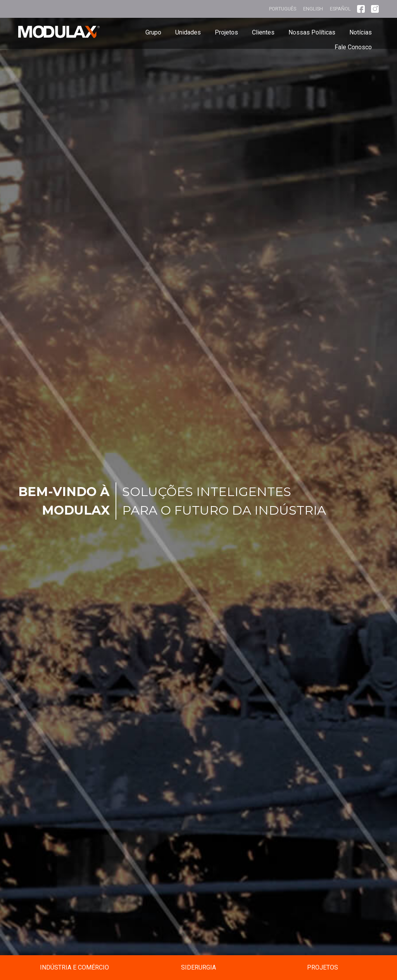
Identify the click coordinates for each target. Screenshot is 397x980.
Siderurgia (198, 967)
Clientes (263, 32)
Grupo (153, 32)
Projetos (226, 32)
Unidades (188, 32)
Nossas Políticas (312, 32)
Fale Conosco (353, 47)
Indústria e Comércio (74, 967)
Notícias (361, 32)
